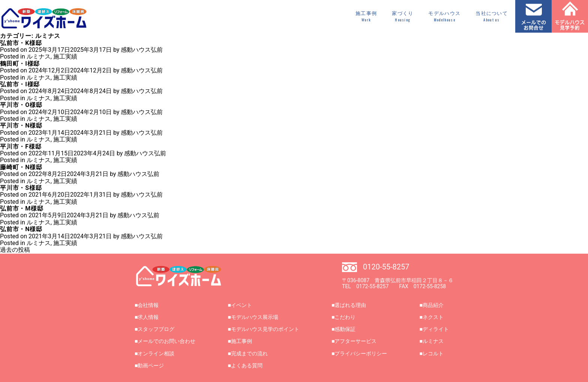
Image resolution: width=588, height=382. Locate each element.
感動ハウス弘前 (142, 50)
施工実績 (65, 56)
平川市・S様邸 (21, 188)
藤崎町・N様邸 (21, 167)
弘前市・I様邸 (20, 84)
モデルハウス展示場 (255, 317)
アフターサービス (355, 341)
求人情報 (148, 317)
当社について (492, 17)
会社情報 (148, 305)
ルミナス (39, 56)
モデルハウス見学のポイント (265, 329)
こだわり (345, 317)
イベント (241, 305)
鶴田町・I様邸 (20, 64)
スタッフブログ (156, 329)
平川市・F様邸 (21, 147)
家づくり (403, 17)
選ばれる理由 (350, 305)
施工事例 (366, 17)
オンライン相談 (156, 353)
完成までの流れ (249, 353)
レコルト (433, 353)
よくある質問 (247, 365)
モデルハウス (444, 17)
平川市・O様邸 (21, 105)
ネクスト (433, 317)
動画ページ (151, 365)
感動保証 (345, 329)
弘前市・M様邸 (22, 208)
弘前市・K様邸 (21, 43)
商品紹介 (433, 305)
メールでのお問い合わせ (166, 341)
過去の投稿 (15, 250)
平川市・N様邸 (21, 126)
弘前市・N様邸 (21, 229)
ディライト (436, 329)
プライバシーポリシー (361, 353)
